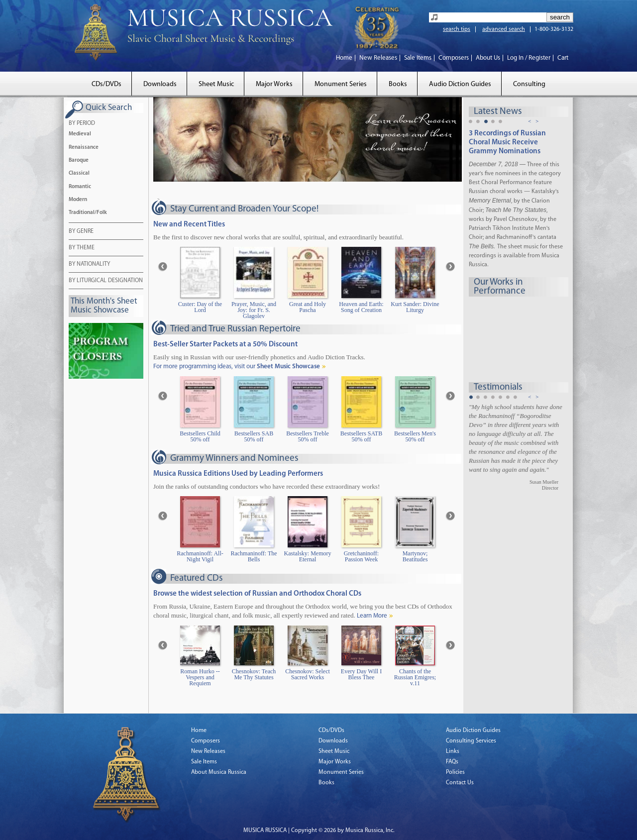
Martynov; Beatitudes (415, 557)
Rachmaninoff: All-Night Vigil (200, 557)
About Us (488, 58)
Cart (563, 58)
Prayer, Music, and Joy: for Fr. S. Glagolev (254, 310)
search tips (457, 29)
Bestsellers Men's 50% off (415, 437)
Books (398, 84)
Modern (78, 200)
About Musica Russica (219, 772)
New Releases (378, 58)
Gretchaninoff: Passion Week (361, 557)
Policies (455, 772)
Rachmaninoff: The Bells (254, 557)
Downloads (160, 84)
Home (344, 58)
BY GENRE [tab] (81, 232)
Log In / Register (529, 58)
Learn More (372, 616)
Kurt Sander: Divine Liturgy (415, 307)
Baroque (79, 160)
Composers (454, 58)
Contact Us (460, 783)
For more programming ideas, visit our (237, 367)
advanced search (504, 29)
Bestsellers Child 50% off (200, 437)
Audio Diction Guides (460, 84)
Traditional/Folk (88, 213)
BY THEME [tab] (82, 248)
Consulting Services (471, 741)
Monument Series (341, 84)
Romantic (80, 187)
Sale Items (418, 58)
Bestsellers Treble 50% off (308, 437)
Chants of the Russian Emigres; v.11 (415, 678)
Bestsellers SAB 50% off (254, 437)
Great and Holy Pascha (308, 307)
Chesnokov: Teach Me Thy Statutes (254, 675)
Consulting (529, 84)
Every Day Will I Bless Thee (361, 675)
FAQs (452, 762)
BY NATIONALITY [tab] (89, 265)
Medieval (80, 134)
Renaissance (84, 148)
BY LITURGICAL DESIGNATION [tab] (106, 281)
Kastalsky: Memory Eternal (308, 557)
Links (453, 751)
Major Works (274, 84)
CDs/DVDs (106, 84)
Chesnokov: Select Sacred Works (308, 675)
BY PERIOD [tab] (82, 124)
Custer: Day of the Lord (200, 307)
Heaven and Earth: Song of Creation (361, 307)
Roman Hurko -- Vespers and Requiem (200, 678)
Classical (79, 173)
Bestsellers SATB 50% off (361, 437)
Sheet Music (216, 84)
